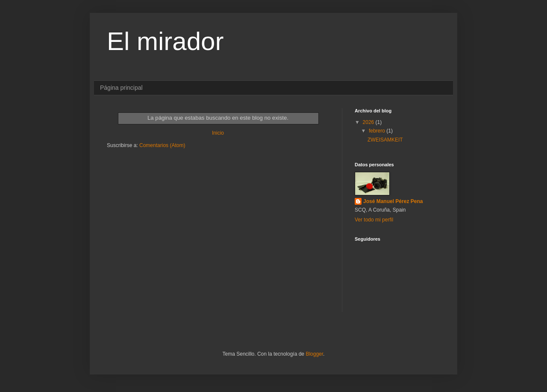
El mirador (165, 41)
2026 (369, 122)
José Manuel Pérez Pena (393, 201)
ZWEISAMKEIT (385, 140)
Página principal (121, 88)
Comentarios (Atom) (162, 145)
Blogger (314, 354)
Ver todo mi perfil (374, 220)
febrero (378, 131)
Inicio (218, 133)
